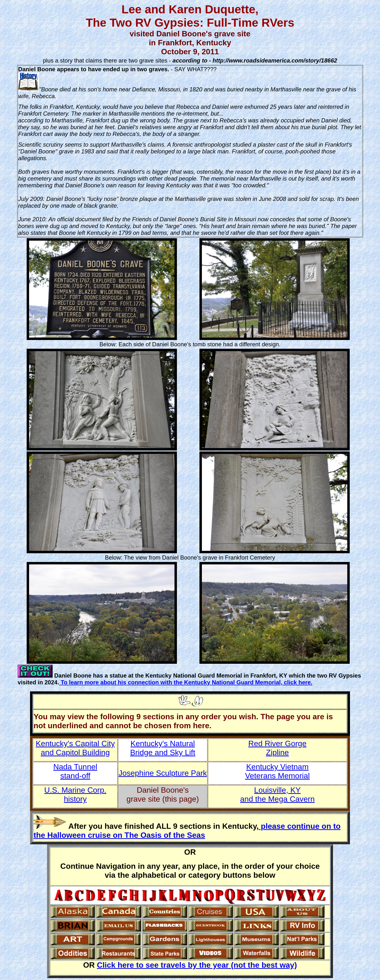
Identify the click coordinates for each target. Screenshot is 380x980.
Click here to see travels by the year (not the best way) (197, 965)
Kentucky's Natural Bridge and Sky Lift (163, 748)
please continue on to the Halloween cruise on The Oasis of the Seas (187, 831)
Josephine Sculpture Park (163, 773)
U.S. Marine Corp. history (75, 794)
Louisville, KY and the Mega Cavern (277, 794)
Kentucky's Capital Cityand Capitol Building (75, 748)
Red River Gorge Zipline (277, 748)
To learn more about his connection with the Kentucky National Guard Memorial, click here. (186, 682)
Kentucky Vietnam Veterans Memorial (277, 771)
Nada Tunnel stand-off (75, 771)
